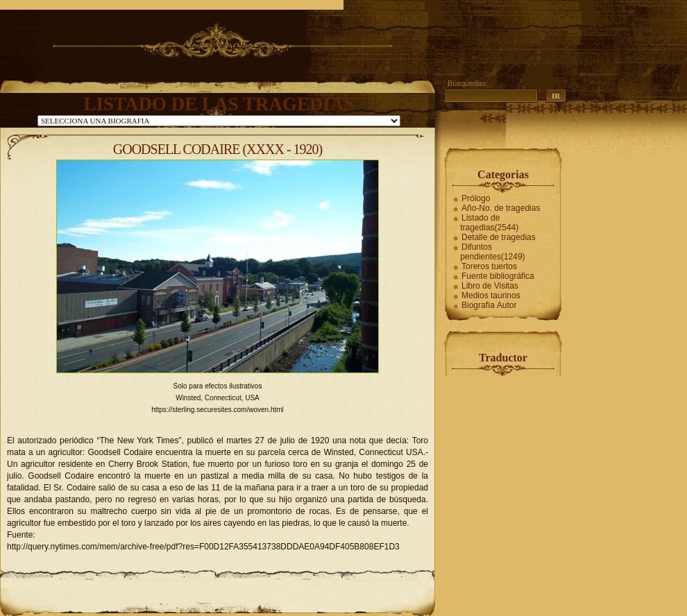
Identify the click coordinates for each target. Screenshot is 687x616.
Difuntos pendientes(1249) (492, 252)
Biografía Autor (489, 305)
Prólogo (476, 198)
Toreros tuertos (489, 266)
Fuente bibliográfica (498, 276)
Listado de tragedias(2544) (489, 223)
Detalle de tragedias (499, 237)
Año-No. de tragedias (501, 208)
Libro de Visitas (490, 286)
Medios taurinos (491, 296)
